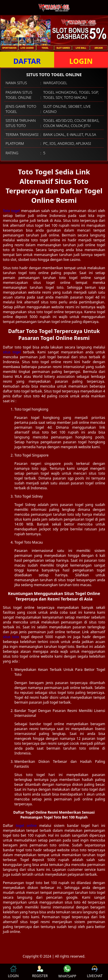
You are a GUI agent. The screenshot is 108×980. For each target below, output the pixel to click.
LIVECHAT (95, 972)
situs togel (12, 352)
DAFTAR (27, 61)
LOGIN (81, 61)
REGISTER (40, 972)
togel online (26, 826)
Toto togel (11, 211)
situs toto (11, 637)
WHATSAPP (67, 972)
